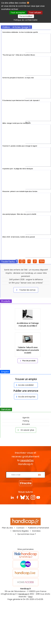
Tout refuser (35, 13)
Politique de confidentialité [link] (26, 20)
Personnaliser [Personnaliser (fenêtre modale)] (26, 16)
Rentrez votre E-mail (26, 505)
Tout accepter (18, 13)
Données (36, 566)
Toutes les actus (25, 290)
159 (42, 261)
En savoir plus (25, 465)
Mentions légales (21, 566)
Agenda (26, 453)
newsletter (27, 496)
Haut (30, 632)
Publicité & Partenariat (39, 563)
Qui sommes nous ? (27, 569)
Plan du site (7, 563)
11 (29, 261)
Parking (26, 456)
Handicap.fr (24, 629)
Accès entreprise (25, 432)
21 (35, 261)
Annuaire (26, 460)
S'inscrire (26, 519)
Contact (20, 563)
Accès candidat (24, 420)
